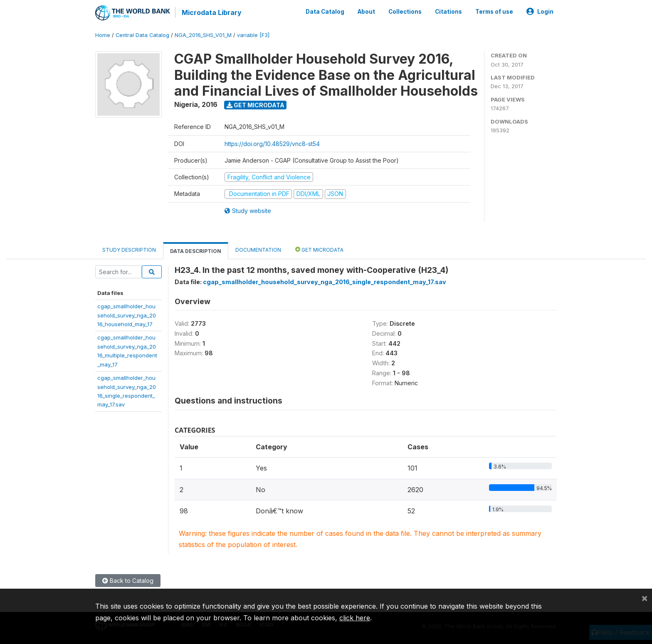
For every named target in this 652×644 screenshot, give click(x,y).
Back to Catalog (128, 581)
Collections (405, 12)
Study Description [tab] (129, 250)
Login (540, 12)
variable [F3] (253, 35)
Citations (448, 12)
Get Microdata (256, 105)
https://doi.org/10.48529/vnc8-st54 (272, 144)
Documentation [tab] (258, 250)
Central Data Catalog (142, 35)
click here (355, 618)
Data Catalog (325, 12)
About (366, 12)
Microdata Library (212, 12)
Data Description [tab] (196, 251)
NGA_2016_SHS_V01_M (203, 35)
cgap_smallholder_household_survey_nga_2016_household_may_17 (127, 315)
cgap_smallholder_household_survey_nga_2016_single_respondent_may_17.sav (325, 282)
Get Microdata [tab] (319, 249)
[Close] (645, 598)
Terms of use (494, 12)
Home (103, 35)
